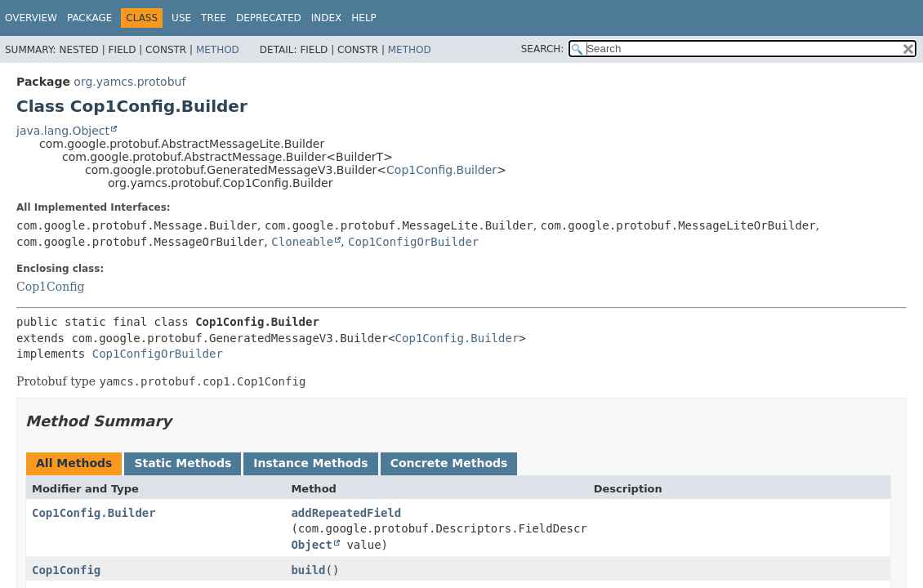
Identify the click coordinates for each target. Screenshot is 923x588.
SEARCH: (543, 49)
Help (364, 18)
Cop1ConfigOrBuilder (413, 242)
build (308, 570)
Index (327, 18)
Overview (31, 18)
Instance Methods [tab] (310, 463)
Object (312, 545)
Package (89, 18)
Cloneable (302, 242)
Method (218, 50)
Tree (214, 18)
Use (181, 18)
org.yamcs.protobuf (129, 82)
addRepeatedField (346, 513)
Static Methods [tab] (183, 463)
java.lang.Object (63, 131)
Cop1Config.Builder (441, 170)
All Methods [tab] (74, 463)
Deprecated (269, 18)
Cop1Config (50, 287)
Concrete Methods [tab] (449, 463)
